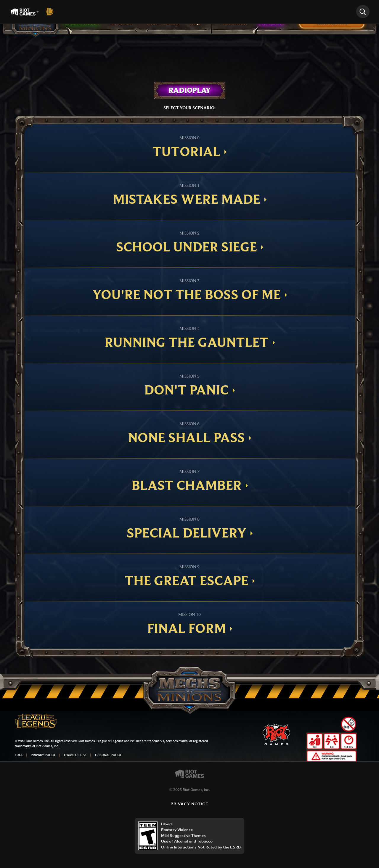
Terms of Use (75, 755)
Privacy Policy (43, 755)
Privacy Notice (190, 804)
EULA (19, 755)
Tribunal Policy (108, 755)
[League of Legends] (51, 12)
